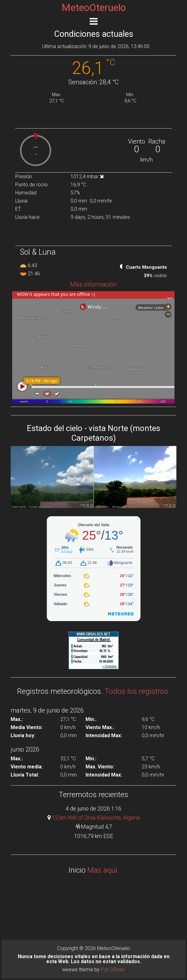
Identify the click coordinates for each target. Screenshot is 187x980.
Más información (93, 284)
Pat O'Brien (113, 970)
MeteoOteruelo (94, 7)
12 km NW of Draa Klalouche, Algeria (96, 818)
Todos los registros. (137, 691)
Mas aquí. (103, 870)
